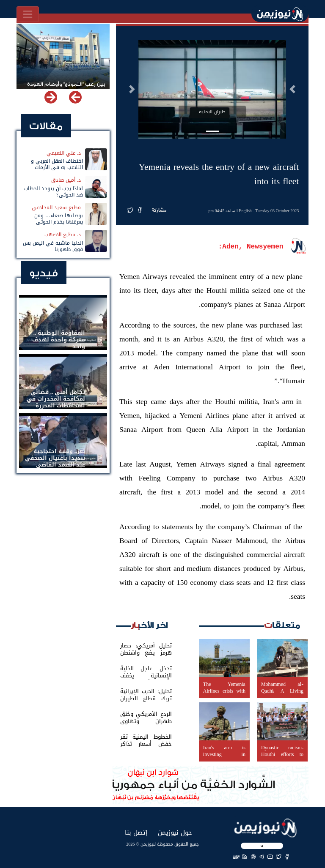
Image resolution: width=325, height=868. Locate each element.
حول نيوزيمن (175, 832)
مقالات (46, 126)
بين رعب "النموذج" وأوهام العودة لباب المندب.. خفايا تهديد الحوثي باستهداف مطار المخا (66, 88)
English (245, 211)
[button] (292, 89)
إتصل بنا (136, 832)
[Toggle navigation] (28, 14)
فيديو (44, 273)
